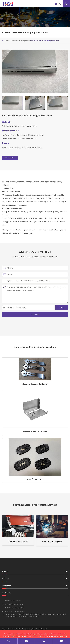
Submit (35, 314)
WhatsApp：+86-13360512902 (16, 611)
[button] (4, 531)
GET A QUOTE (10, 158)
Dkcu (62, 307)
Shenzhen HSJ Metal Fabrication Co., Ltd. (22, 629)
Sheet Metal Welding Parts (52, 542)
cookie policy (53, 636)
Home (7, 41)
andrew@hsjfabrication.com (14, 604)
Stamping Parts (23, 41)
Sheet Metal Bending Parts (18, 541)
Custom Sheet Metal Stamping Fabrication (45, 41)
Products (14, 41)
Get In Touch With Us (35, 252)
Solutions (35, 579)
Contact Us (35, 594)
